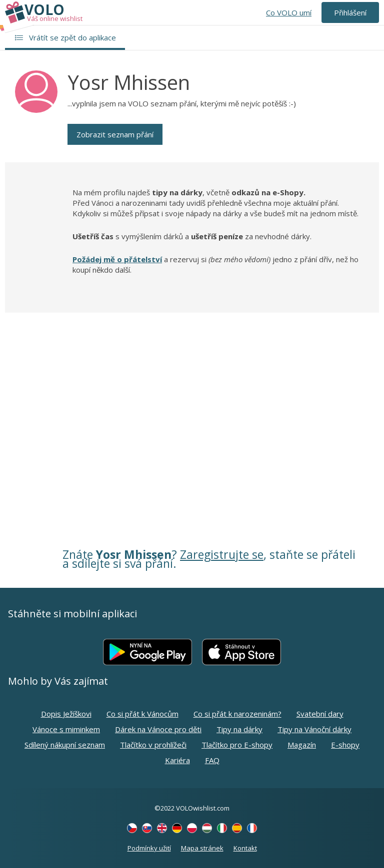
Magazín (302, 745)
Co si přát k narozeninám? (237, 714)
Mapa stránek (202, 848)
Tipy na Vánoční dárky (314, 729)
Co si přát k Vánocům (142, 714)
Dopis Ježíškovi (66, 714)
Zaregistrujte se (222, 554)
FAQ (212, 760)
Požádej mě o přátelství (117, 259)
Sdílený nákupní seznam (65, 745)
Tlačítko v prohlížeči (153, 745)
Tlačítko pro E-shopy (237, 745)
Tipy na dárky (239, 729)
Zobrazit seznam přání (115, 134)
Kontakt (245, 848)
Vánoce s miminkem (66, 729)
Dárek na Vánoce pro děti (158, 729)
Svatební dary (320, 714)
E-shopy (345, 745)
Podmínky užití (149, 848)
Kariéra (177, 760)
